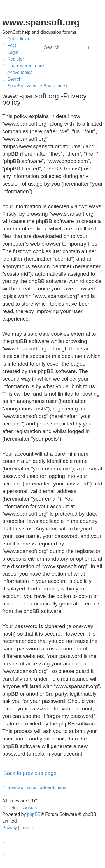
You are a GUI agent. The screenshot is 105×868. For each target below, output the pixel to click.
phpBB (34, 814)
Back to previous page (30, 773)
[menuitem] (9, 46)
